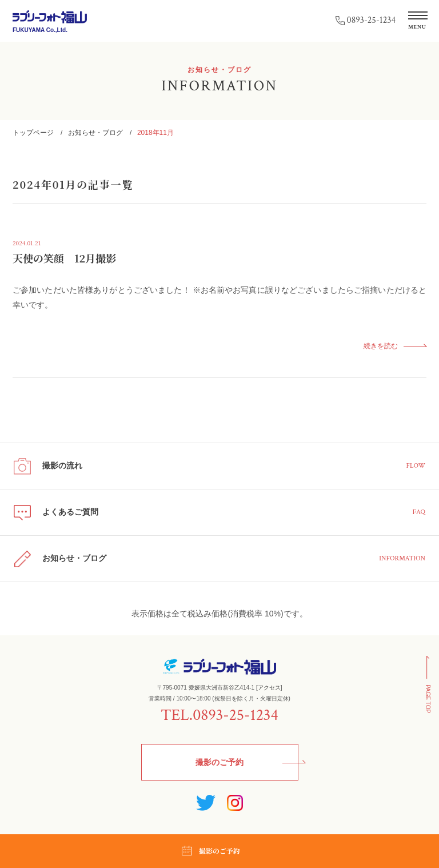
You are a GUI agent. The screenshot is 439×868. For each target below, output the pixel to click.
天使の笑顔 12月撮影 (64, 258)
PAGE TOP (428, 699)
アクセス (269, 688)
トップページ (33, 133)
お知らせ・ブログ (95, 133)
